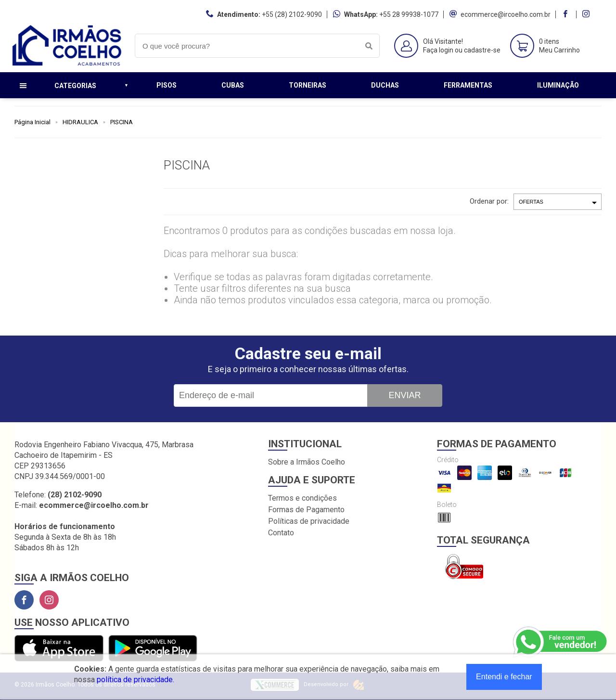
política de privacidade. (135, 680)
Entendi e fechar (504, 677)
